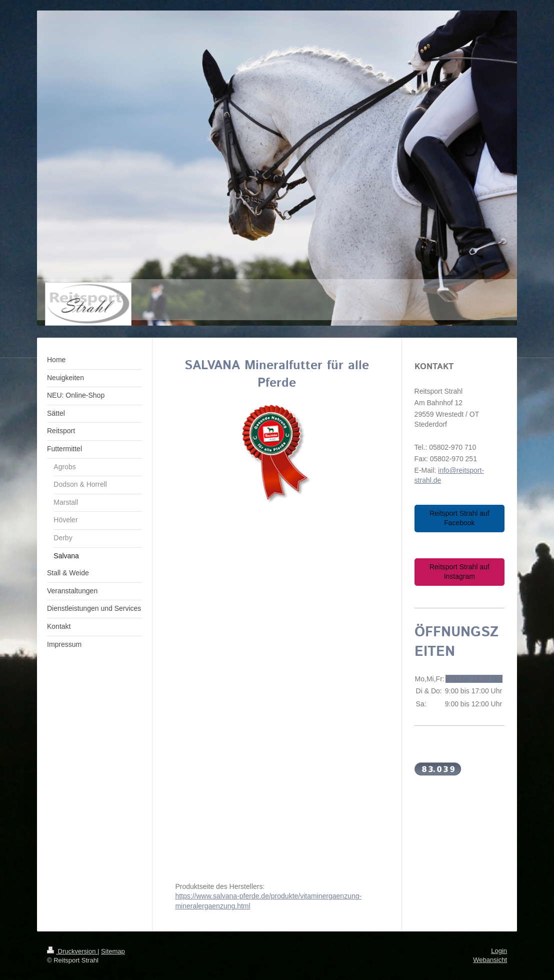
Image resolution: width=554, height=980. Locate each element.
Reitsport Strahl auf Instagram (459, 572)
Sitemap (113, 951)
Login (499, 951)
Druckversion (72, 951)
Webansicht (490, 960)
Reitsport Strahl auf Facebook (459, 518)
